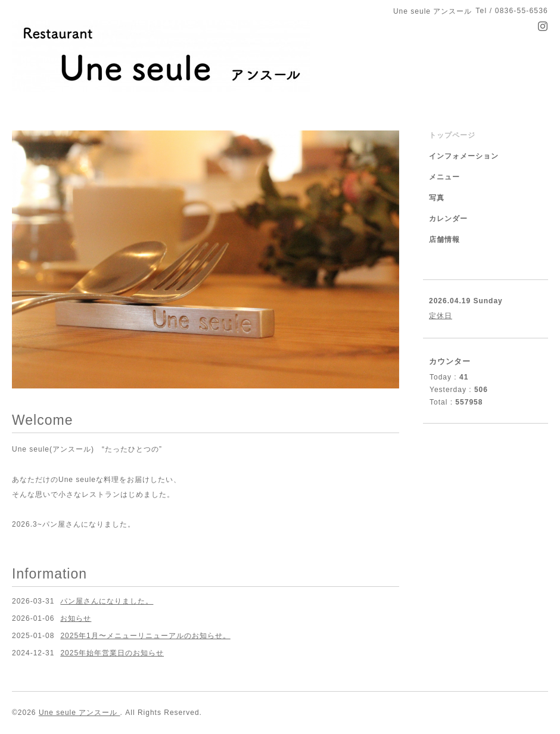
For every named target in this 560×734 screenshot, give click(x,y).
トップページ (452, 135)
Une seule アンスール (80, 713)
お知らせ (76, 618)
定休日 (441, 316)
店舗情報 (444, 240)
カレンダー (448, 219)
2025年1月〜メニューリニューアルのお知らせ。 (145, 636)
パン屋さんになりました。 (107, 601)
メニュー (444, 177)
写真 (437, 198)
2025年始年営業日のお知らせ (112, 653)
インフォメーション (464, 156)
